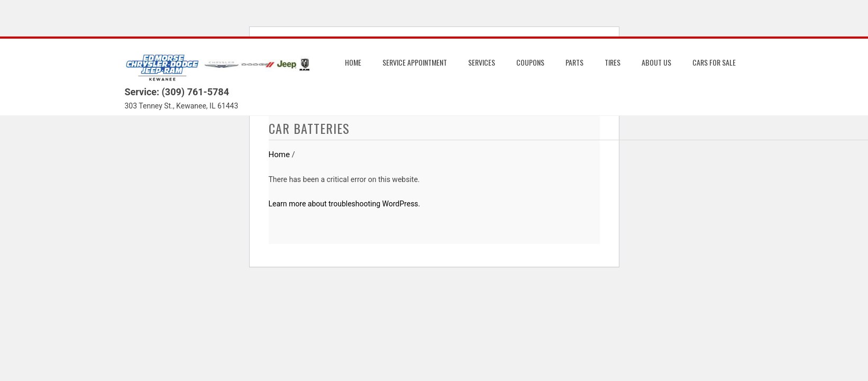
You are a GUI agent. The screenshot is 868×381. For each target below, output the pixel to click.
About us (656, 62)
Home (353, 62)
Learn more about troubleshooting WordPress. (345, 204)
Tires (613, 62)
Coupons (530, 62)
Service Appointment (415, 62)
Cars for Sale (714, 62)
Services (482, 62)
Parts (574, 62)
